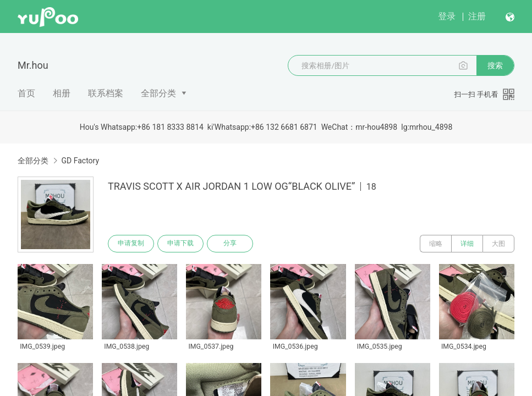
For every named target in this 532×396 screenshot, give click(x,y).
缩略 (436, 244)
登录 (447, 16)
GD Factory (80, 161)
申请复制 (131, 244)
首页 (26, 93)
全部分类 (158, 93)
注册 (477, 16)
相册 (62, 93)
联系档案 (106, 93)
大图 (498, 244)
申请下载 (180, 244)
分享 (230, 244)
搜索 (495, 65)
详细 (467, 244)
